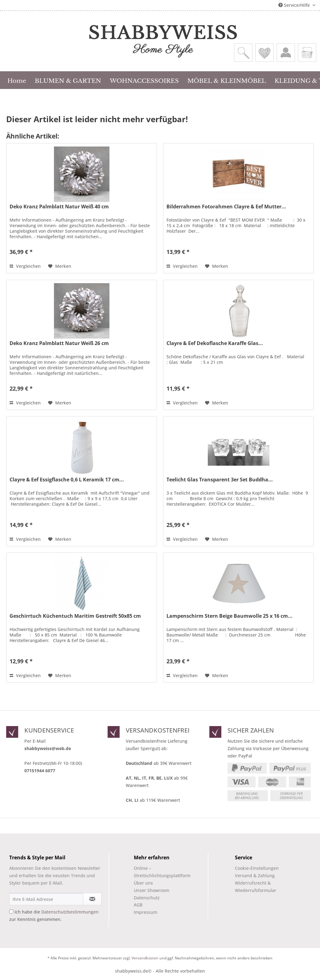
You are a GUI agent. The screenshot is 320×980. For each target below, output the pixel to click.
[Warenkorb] (307, 53)
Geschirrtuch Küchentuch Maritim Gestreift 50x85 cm (75, 616)
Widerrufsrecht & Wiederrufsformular (256, 887)
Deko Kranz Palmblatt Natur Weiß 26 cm (59, 343)
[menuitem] (243, 53)
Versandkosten (145, 958)
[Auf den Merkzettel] (60, 266)
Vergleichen (25, 266)
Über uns (143, 883)
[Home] (17, 80)
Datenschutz (147, 898)
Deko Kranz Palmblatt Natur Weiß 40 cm (59, 207)
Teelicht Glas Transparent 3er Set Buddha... (220, 480)
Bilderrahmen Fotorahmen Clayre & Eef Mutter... (226, 207)
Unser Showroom (152, 890)
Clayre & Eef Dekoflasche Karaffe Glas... (215, 343)
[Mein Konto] (286, 53)
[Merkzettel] (265, 53)
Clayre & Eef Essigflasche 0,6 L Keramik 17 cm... (67, 480)
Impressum (146, 912)
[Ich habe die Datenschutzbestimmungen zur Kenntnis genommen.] (11, 912)
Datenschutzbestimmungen (70, 912)
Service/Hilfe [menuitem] (295, 5)
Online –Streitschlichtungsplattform (157, 872)
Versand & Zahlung (255, 876)
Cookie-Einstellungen (257, 868)
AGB (138, 905)
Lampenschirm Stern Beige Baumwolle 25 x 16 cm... (230, 616)
